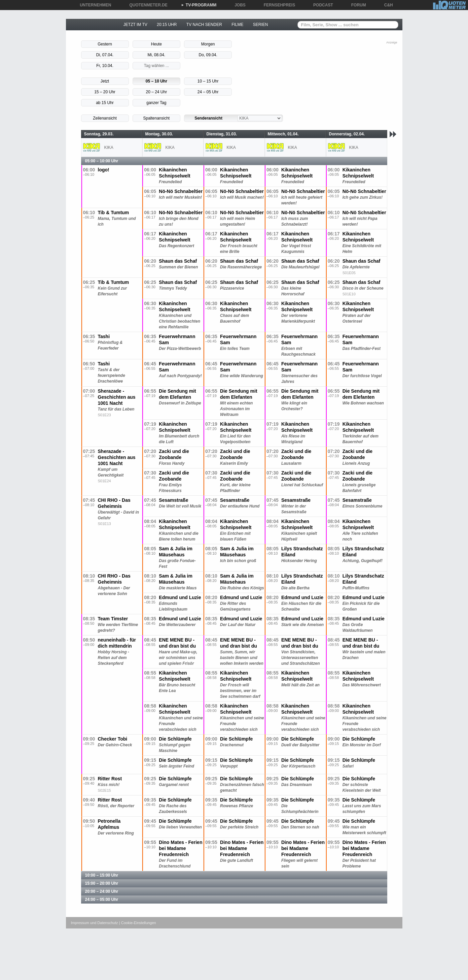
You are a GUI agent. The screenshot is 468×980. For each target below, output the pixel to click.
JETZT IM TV (135, 25)
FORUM (356, 5)
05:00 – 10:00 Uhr (102, 161)
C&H (386, 5)
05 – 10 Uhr (156, 81)
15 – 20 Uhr (105, 92)
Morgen (208, 44)
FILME (237, 25)
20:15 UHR (167, 25)
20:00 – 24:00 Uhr (102, 891)
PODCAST (321, 5)
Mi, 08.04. (156, 55)
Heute (156, 44)
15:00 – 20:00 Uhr (102, 883)
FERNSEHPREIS (277, 5)
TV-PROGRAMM (199, 5)
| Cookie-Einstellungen (138, 923)
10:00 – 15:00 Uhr (102, 875)
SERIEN (261, 25)
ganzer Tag (156, 103)
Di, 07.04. (105, 55)
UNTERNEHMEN (93, 5)
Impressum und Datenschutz (95, 923)
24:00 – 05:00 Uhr (102, 900)
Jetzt (105, 81)
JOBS (238, 5)
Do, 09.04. (208, 55)
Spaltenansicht (156, 118)
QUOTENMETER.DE (146, 5)
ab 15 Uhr (105, 103)
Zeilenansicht (105, 118)
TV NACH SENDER (204, 25)
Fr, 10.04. (105, 66)
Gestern (105, 44)
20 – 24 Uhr (156, 92)
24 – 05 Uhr (208, 92)
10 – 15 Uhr (208, 81)
